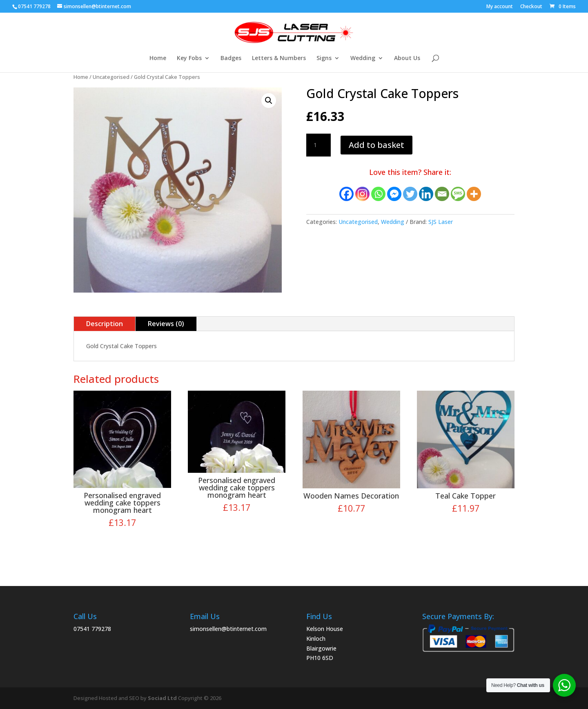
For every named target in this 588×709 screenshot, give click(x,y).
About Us (407, 58)
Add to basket (376, 145)
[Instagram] (362, 194)
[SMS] (458, 194)
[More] (474, 194)
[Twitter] (410, 194)
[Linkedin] (426, 194)
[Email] (442, 194)
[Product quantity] (318, 145)
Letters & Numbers (279, 58)
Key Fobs (189, 58)
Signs (324, 58)
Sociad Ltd (162, 698)
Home (158, 58)
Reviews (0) (166, 324)
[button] (269, 101)
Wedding (363, 58)
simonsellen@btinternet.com (228, 629)
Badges (231, 58)
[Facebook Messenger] (394, 194)
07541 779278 (92, 629)
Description (105, 324)
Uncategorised (111, 77)
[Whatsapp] (378, 194)
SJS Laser (441, 222)
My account (500, 7)
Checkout (531, 7)
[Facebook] (346, 194)
